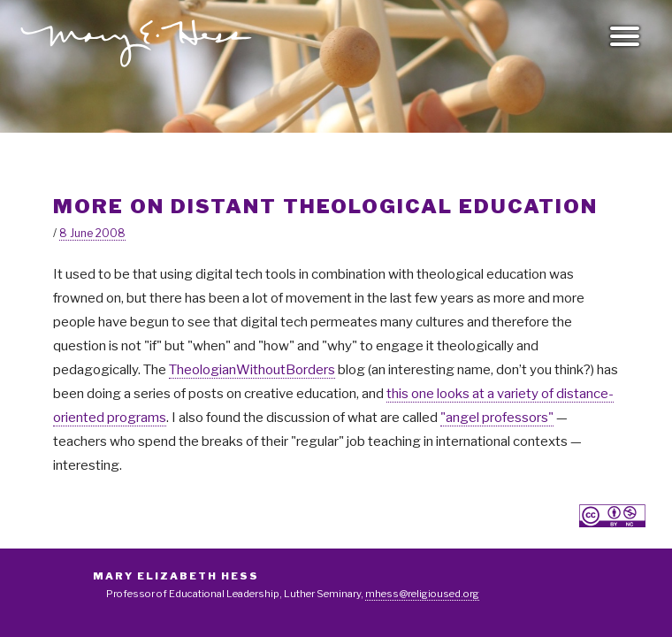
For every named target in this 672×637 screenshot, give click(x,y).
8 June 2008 (92, 233)
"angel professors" (497, 418)
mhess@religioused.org (422, 594)
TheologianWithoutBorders (252, 370)
